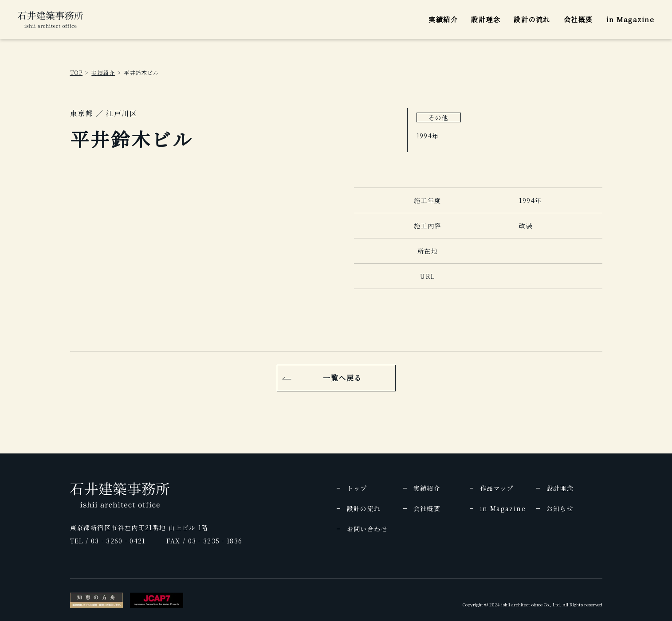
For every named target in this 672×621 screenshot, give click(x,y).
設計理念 (486, 19)
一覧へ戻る (342, 378)
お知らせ (560, 508)
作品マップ (497, 488)
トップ (357, 488)
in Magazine (631, 19)
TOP (77, 72)
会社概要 (578, 19)
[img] (50, 20)
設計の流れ (532, 19)
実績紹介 (443, 19)
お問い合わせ (367, 529)
